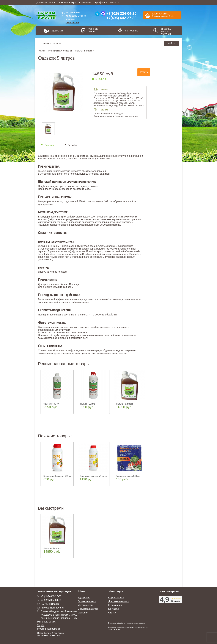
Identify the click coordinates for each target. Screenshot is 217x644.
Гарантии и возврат (67, 2)
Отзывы (72, 145)
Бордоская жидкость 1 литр (93, 476)
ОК (43, 625)
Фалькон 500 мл (51, 404)
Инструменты (131, 31)
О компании (85, 2)
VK (39, 625)
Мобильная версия (49, 629)
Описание (50, 145)
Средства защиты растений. (166, 32)
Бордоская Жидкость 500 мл (58, 476)
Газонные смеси (93, 30)
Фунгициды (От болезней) (60, 51)
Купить (144, 72)
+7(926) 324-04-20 (121, 13)
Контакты (115, 2)
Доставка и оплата (46, 2)
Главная (42, 51)
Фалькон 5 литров (125, 404)
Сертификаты (100, 2)
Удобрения (57, 31)
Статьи (112, 613)
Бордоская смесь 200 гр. (128, 476)
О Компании (115, 605)
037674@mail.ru (51, 604)
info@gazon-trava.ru (53, 608)
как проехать (72, 22)
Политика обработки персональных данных (127, 623)
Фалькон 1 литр (87, 404)
